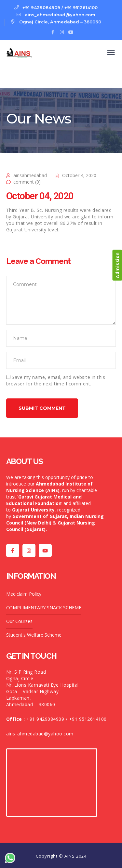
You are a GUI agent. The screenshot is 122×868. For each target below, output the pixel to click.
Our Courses (19, 621)
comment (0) (27, 182)
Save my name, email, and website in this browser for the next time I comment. (56, 380)
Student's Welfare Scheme (34, 635)
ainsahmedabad (30, 175)
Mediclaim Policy (24, 594)
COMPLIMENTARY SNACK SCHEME (44, 608)
